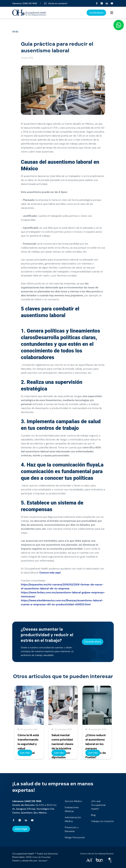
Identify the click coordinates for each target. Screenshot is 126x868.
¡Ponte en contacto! (56, 3)
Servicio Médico (73, 801)
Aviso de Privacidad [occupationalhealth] (42, 857)
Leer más (25, 753)
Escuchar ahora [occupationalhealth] (93, 642)
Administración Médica (73, 819)
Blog (93, 815)
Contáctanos (96, 13)
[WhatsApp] (119, 25)
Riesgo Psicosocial (75, 837)
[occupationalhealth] (89, 860)
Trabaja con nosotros (102, 821)
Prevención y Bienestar (72, 829)
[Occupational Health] (97, 3)
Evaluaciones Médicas (72, 809)
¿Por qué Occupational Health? (98, 805)
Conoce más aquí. (50, 573)
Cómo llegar (21, 829)
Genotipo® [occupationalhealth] (43, 861)
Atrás (15, 32)
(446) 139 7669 (30, 3)
